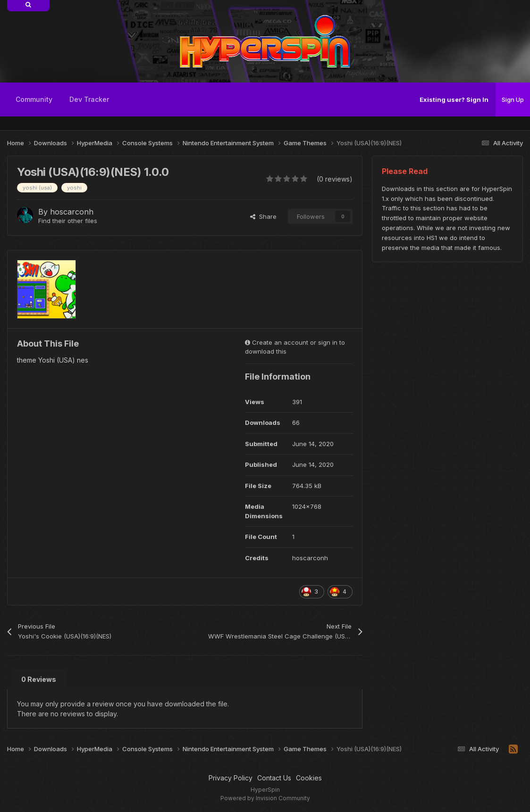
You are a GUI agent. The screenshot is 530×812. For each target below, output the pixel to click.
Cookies (309, 778)
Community (34, 99)
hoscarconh (72, 212)
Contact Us (274, 778)
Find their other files (68, 221)
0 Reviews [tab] (39, 679)
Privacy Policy (231, 778)
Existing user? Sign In (454, 99)
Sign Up (513, 99)
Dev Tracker (89, 99)
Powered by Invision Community (265, 798)
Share (263, 216)
